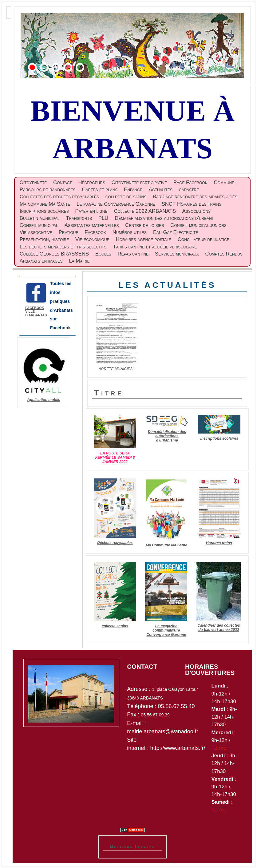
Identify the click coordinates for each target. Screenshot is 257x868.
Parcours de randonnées (48, 190)
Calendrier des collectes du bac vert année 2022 (219, 628)
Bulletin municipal (40, 218)
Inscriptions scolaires (44, 211)
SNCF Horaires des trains (192, 204)
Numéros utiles (130, 232)
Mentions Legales (133, 847)
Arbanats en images (41, 261)
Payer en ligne (91, 211)
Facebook (95, 232)
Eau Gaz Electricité (176, 232)
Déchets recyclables (115, 543)
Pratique (69, 232)
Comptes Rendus (224, 254)
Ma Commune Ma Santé (166, 545)
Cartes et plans (100, 190)
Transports (79, 218)
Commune (224, 182)
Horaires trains (219, 543)
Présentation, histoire (44, 239)
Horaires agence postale (143, 239)
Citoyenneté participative (139, 182)
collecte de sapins (126, 197)
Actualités (161, 190)
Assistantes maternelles (92, 225)
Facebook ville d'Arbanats (36, 311)
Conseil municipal (39, 225)
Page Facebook (190, 182)
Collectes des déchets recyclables (59, 197)
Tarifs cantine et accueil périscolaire (155, 247)
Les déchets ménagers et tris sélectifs (63, 247)
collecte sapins (115, 626)
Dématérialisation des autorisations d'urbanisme (167, 436)
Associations (196, 211)
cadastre (189, 190)
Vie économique (92, 239)
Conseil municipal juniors (198, 225)
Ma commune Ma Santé (45, 204)
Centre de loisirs (144, 225)
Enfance (133, 190)
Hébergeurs (91, 182)
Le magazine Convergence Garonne (116, 204)
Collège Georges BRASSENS (54, 254)
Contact (63, 182)
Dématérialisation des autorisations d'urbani (164, 218)
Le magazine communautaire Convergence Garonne (166, 630)
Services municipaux (177, 254)
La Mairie (79, 261)
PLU (103, 218)
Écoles (103, 254)
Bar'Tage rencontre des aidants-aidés (195, 197)
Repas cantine (133, 254)
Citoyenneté (33, 182)
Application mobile (44, 400)
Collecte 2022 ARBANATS (145, 211)
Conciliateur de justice (204, 239)
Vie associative (36, 232)
